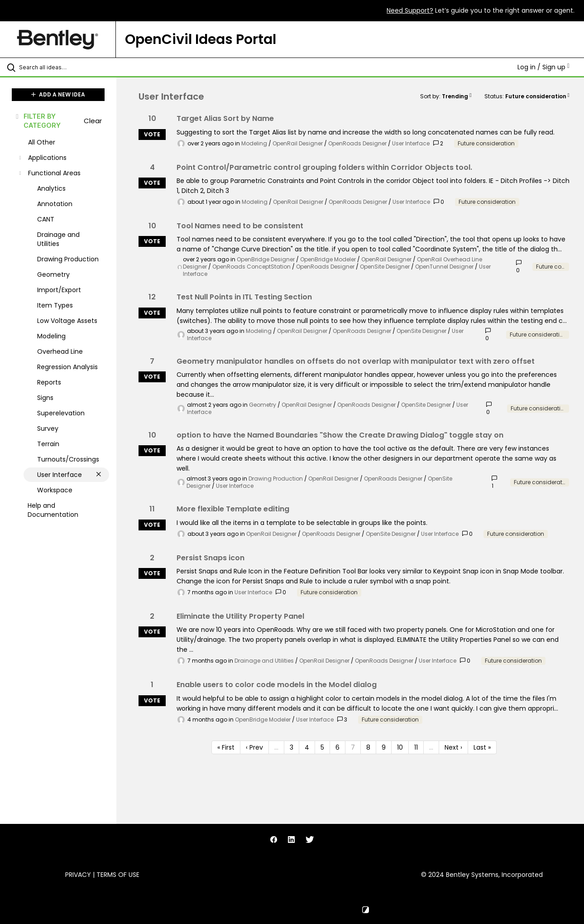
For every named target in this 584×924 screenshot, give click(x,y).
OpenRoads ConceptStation (251, 267)
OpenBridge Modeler (328, 259)
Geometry (263, 405)
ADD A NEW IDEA (58, 94)
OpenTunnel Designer (444, 267)
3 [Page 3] (292, 747)
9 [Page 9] (384, 747)
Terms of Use (118, 875)
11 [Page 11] (416, 747)
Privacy (78, 875)
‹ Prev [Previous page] (254, 747)
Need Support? (410, 10)
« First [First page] (226, 747)
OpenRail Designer (298, 143)
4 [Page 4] (307, 747)
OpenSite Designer (385, 267)
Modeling (254, 143)
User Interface (411, 143)
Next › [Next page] (453, 747)
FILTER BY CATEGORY (38, 120)
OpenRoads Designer (357, 143)
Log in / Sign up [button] (543, 67)
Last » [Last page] (482, 747)
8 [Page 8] (368, 747)
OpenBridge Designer (266, 259)
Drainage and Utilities (264, 661)
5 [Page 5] (322, 747)
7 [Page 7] (353, 747)
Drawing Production (276, 479)
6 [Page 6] (337, 747)
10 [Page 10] (400, 747)
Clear (93, 121)
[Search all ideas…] (70, 67)
